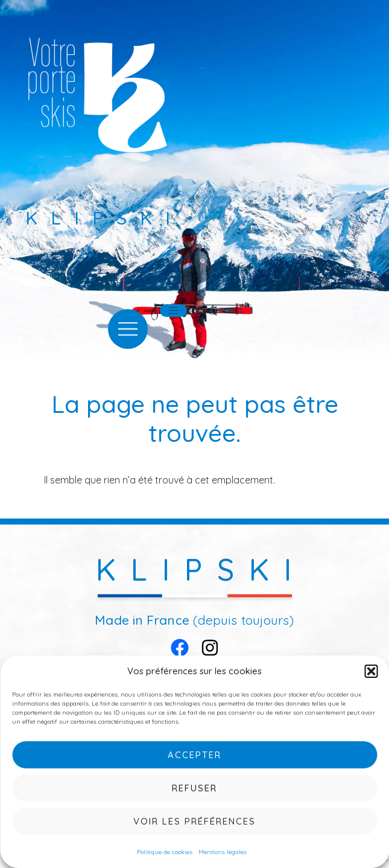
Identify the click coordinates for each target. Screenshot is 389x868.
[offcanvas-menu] (128, 329)
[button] (371, 671)
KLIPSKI (201, 570)
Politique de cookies (165, 852)
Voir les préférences (194, 821)
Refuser (194, 788)
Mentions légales (223, 852)
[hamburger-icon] (173, 311)
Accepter (194, 755)
